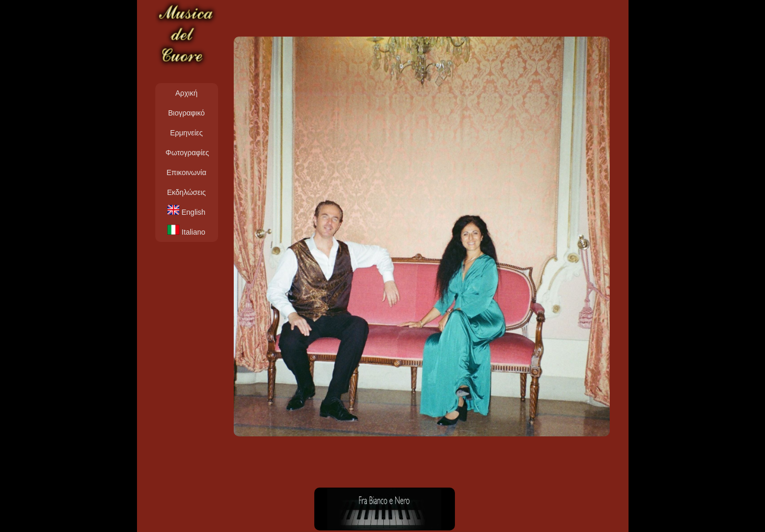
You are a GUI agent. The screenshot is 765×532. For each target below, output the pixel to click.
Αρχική (186, 93)
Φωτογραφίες (187, 153)
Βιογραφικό (186, 113)
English (186, 211)
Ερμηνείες (186, 133)
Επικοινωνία (187, 172)
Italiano (186, 230)
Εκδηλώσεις (186, 192)
